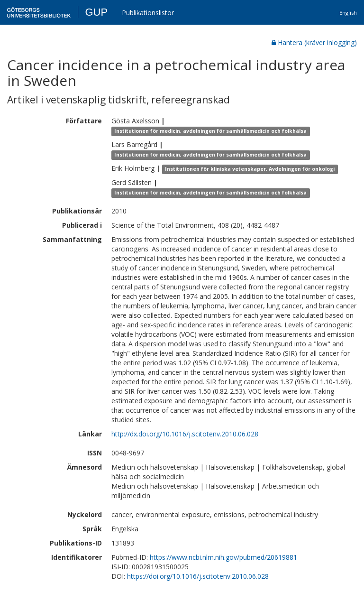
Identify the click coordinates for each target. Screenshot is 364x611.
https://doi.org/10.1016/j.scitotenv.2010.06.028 (198, 576)
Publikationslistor (148, 13)
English (348, 13)
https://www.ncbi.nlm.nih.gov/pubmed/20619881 (223, 557)
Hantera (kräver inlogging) (314, 42)
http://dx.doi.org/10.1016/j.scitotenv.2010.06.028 (185, 434)
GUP (96, 12)
